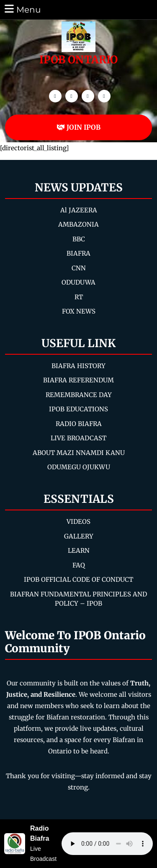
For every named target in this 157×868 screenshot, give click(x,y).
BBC (79, 239)
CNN (79, 268)
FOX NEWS (79, 311)
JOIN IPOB (78, 127)
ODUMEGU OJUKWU (79, 467)
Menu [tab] (22, 9)
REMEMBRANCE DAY (79, 395)
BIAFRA (78, 253)
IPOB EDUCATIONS (78, 409)
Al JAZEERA (79, 210)
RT (79, 297)
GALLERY (79, 536)
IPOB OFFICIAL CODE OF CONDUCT (78, 579)
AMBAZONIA (78, 224)
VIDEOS (78, 522)
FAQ (79, 565)
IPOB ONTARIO (78, 60)
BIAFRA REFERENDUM (78, 380)
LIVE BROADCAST (78, 438)
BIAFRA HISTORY (78, 366)
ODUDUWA (78, 282)
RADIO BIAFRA (79, 424)
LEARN (79, 550)
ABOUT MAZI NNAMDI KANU (79, 453)
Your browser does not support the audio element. (107, 844)
